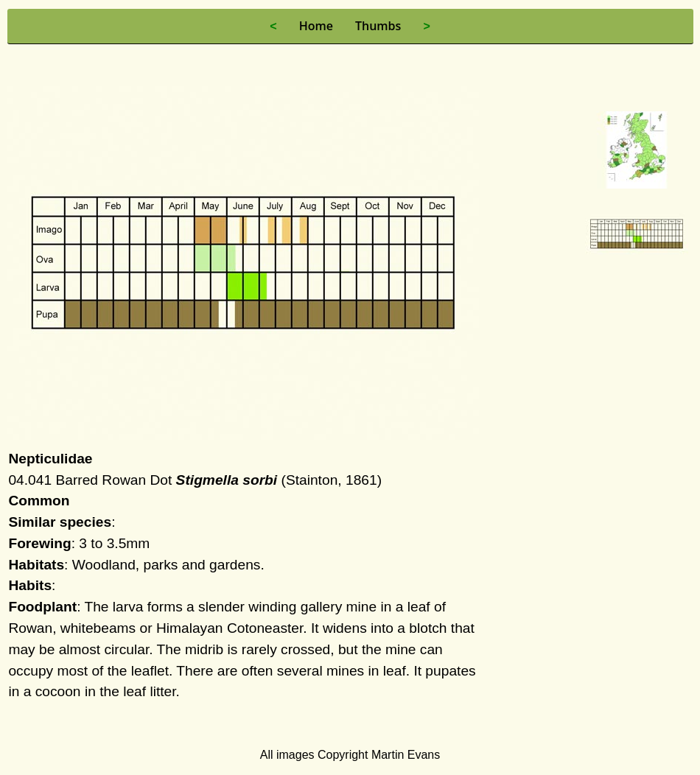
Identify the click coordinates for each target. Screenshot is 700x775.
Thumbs (378, 26)
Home (316, 26)
